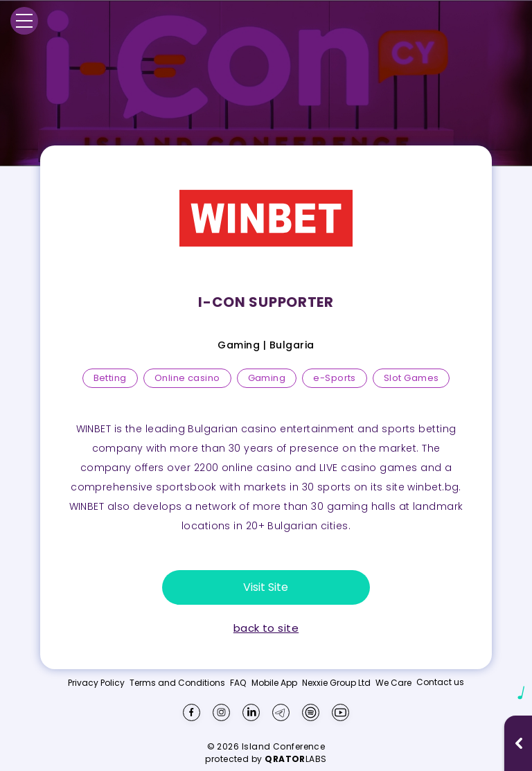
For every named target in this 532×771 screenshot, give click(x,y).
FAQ (238, 683)
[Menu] (24, 21)
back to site (266, 628)
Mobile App (274, 683)
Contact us (440, 682)
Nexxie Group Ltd (336, 683)
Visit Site (266, 587)
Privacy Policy (96, 683)
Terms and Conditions (177, 683)
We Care (393, 683)
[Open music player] (519, 743)
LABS (296, 759)
